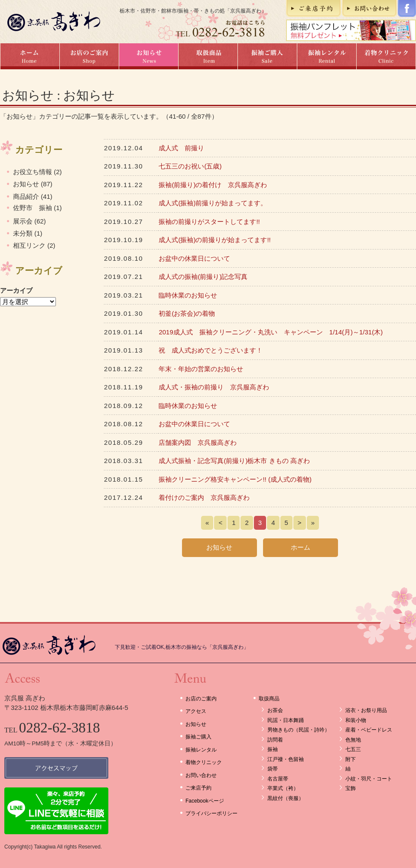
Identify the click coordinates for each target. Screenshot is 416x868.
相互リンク (29, 245)
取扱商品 (208, 56)
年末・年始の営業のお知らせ (201, 369)
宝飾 (351, 788)
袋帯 (273, 769)
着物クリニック (386, 56)
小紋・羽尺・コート (369, 779)
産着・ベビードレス (369, 730)
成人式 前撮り (181, 148)
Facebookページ (407, 8)
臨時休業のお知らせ (188, 295)
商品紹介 (26, 196)
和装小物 (356, 720)
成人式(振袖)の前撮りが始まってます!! (214, 240)
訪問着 (275, 740)
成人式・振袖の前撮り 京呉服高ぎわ (214, 387)
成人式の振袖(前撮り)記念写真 (203, 277)
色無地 (353, 740)
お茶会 (275, 710)
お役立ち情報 (32, 172)
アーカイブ (16, 290)
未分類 (23, 233)
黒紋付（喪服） (286, 798)
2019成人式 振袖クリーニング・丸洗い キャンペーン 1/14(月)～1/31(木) (271, 332)
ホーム (30, 56)
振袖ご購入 (267, 56)
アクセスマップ (56, 768)
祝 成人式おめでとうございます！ (211, 350)
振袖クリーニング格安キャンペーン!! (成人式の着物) (235, 479)
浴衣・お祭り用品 (366, 710)
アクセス (196, 711)
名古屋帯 (278, 779)
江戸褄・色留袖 (286, 759)
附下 (351, 759)
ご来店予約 (314, 8)
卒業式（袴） (283, 788)
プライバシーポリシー (211, 813)
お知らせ (148, 56)
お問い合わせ (369, 8)
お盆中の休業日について (194, 258)
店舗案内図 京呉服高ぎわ (198, 442)
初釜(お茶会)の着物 (187, 313)
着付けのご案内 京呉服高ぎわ (204, 497)
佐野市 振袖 (32, 208)
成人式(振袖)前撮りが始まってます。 (213, 203)
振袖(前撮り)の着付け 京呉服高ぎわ (213, 185)
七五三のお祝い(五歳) (190, 166)
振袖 (273, 749)
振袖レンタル (327, 56)
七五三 (353, 749)
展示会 (23, 221)
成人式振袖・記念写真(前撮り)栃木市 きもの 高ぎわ (234, 461)
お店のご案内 (89, 56)
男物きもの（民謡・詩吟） (299, 730)
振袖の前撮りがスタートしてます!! (209, 222)
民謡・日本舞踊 (286, 720)
